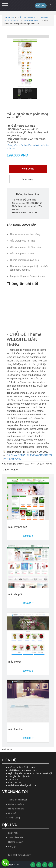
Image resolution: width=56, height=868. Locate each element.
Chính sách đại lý (16, 804)
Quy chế (12, 813)
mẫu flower (15, 662)
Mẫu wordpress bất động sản (25, 247)
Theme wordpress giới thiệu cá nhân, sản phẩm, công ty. (29, 268)
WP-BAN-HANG (32, 21)
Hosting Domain (16, 842)
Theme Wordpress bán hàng (25, 234)
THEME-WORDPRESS (39, 455)
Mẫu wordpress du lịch (22, 254)
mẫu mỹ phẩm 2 (18, 527)
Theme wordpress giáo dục (24, 260)
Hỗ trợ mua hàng (16, 809)
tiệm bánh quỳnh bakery (19, 855)
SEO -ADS (13, 833)
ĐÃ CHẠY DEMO (27, 18)
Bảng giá (12, 846)
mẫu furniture (16, 729)
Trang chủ (9, 18)
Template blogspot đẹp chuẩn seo (28, 276)
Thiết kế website (16, 837)
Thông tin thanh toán (18, 800)
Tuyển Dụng (14, 818)
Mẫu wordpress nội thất (22, 241)
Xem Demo (28, 169)
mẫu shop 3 (15, 594)
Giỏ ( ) (41, 6)
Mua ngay (28, 179)
